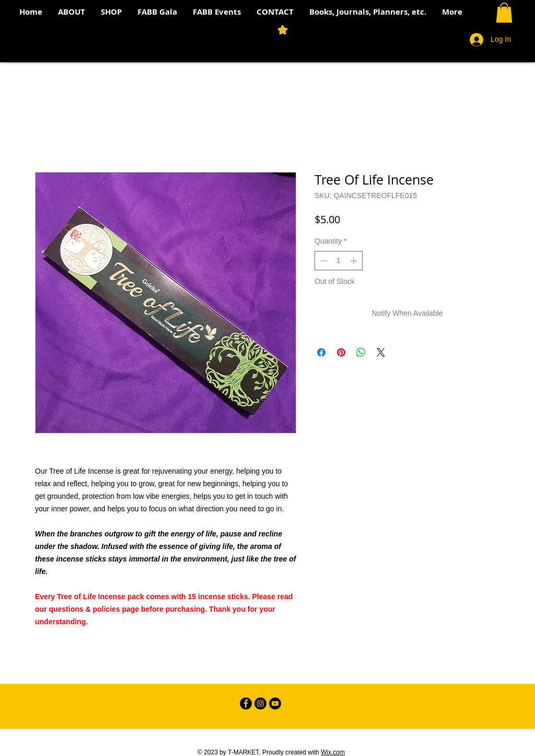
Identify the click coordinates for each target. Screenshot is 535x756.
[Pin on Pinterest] (341, 352)
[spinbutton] (339, 261)
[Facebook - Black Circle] (246, 703)
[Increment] (354, 261)
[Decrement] (323, 261)
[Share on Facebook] (321, 352)
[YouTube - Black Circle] (275, 703)
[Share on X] (381, 352)
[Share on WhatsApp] (361, 352)
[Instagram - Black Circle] (260, 703)
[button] (504, 13)
